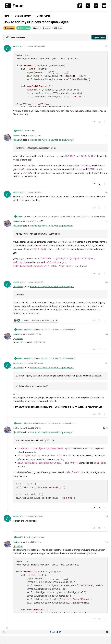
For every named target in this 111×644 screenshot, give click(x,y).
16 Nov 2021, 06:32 (35, 46)
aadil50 (16, 46)
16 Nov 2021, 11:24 (33, 542)
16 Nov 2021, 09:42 (35, 363)
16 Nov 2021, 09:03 (35, 192)
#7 (107, 363)
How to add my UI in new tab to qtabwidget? (52, 140)
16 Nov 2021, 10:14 (35, 516)
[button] (4, 640)
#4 (107, 221)
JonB (15, 135)
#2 (107, 135)
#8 (107, 428)
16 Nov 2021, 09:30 (33, 334)
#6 (107, 334)
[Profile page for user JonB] (7, 137)
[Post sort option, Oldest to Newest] (16, 37)
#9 (107, 516)
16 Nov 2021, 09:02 (33, 135)
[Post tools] (105, 122)
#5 (107, 282)
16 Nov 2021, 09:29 (35, 282)
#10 (106, 542)
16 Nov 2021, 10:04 (33, 428)
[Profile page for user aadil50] (7, 48)
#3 (107, 192)
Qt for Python (23, 28)
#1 (107, 46)
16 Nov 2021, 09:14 (33, 221)
